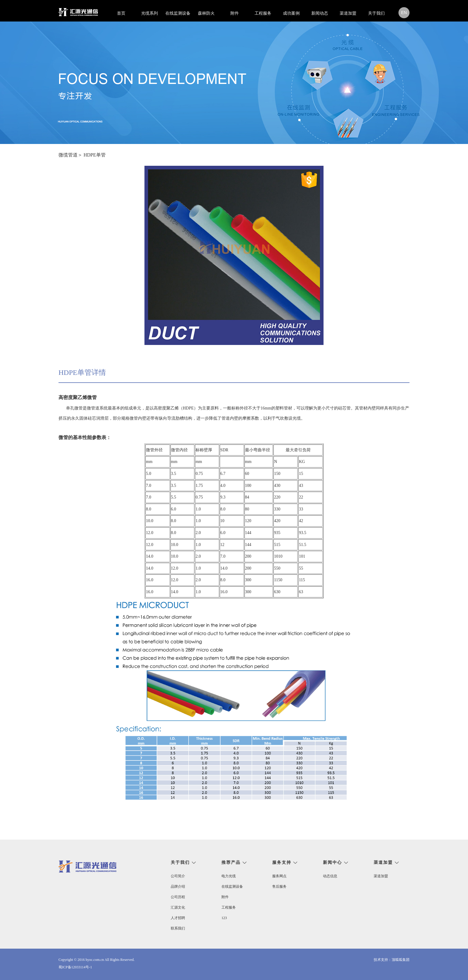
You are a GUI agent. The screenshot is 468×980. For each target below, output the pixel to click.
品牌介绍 (178, 887)
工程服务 (263, 13)
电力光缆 (229, 876)
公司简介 (178, 876)
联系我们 (178, 928)
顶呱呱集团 (401, 960)
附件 (235, 13)
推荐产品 (231, 863)
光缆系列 (150, 13)
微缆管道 (68, 155)
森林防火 (206, 13)
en (404, 13)
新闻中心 (332, 863)
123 (224, 918)
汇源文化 (178, 907)
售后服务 (279, 887)
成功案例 (291, 13)
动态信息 (330, 876)
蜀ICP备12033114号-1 (75, 967)
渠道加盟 (348, 13)
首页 (121, 13)
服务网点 (279, 876)
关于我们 (376, 13)
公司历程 (178, 897)
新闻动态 (320, 13)
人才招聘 (178, 918)
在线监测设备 (178, 13)
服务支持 (282, 863)
